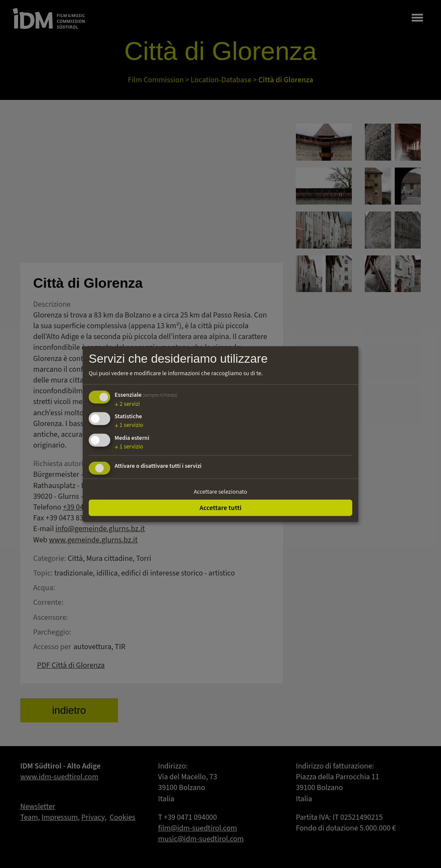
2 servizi (127, 404)
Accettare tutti (220, 507)
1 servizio (129, 425)
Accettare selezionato (220, 492)
